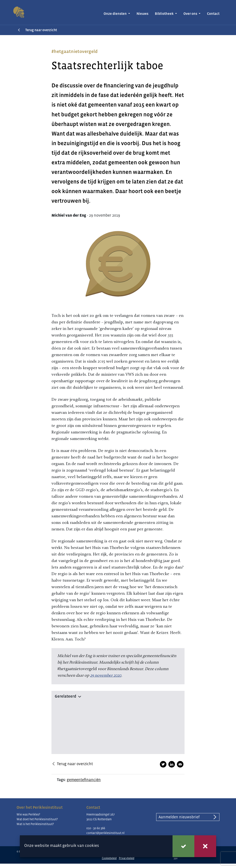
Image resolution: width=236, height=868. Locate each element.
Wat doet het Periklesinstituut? (37, 819)
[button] (118, 695)
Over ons (191, 14)
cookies (92, 845)
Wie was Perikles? (28, 814)
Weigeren (205, 846)
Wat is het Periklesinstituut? (35, 824)
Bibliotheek (165, 14)
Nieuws (142, 14)
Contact (213, 14)
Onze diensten (115, 14)
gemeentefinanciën (84, 780)
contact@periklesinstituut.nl (105, 833)
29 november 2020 (106, 675)
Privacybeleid (127, 858)
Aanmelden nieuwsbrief (179, 817)
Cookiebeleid (109, 858)
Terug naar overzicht (41, 30)
